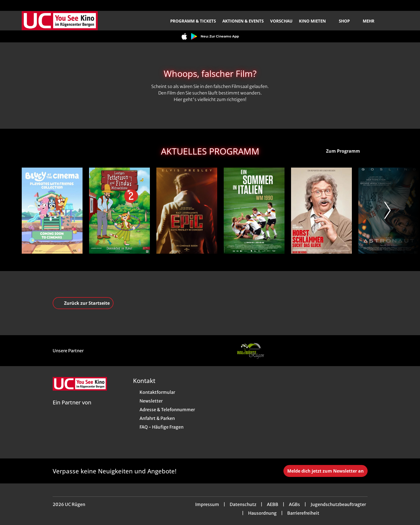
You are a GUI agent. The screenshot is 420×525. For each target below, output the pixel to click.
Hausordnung (262, 513)
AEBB (273, 504)
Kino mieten (316, 21)
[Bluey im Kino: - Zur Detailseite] (52, 211)
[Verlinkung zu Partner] (250, 351)
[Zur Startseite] (60, 21)
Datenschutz (243, 504)
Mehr (372, 21)
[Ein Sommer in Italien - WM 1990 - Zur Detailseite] (254, 211)
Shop (348, 21)
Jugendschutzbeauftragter (338, 504)
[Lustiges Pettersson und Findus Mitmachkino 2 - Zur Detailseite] (119, 211)
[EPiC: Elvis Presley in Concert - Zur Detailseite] (187, 211)
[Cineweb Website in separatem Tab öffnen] (72, 409)
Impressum (207, 504)
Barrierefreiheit (303, 513)
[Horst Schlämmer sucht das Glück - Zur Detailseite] (321, 211)
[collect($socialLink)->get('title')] (10, 5)
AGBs (294, 504)
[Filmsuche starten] (393, 21)
